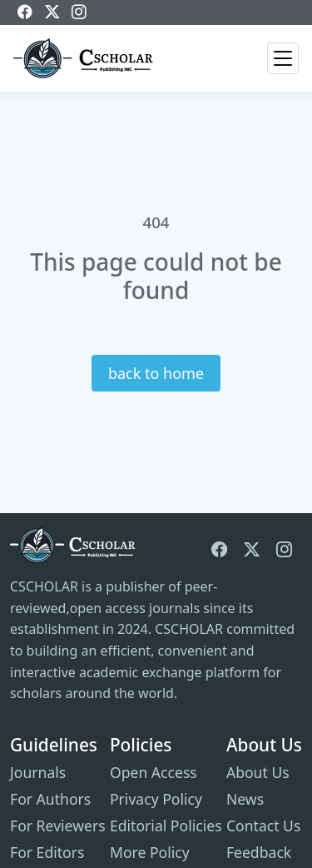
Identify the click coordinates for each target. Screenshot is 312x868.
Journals (38, 772)
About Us (258, 772)
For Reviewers (58, 826)
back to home (156, 373)
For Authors (50, 799)
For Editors (47, 852)
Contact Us (264, 826)
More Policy (150, 852)
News (245, 799)
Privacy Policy (156, 799)
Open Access (154, 772)
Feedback (259, 852)
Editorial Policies (166, 826)
